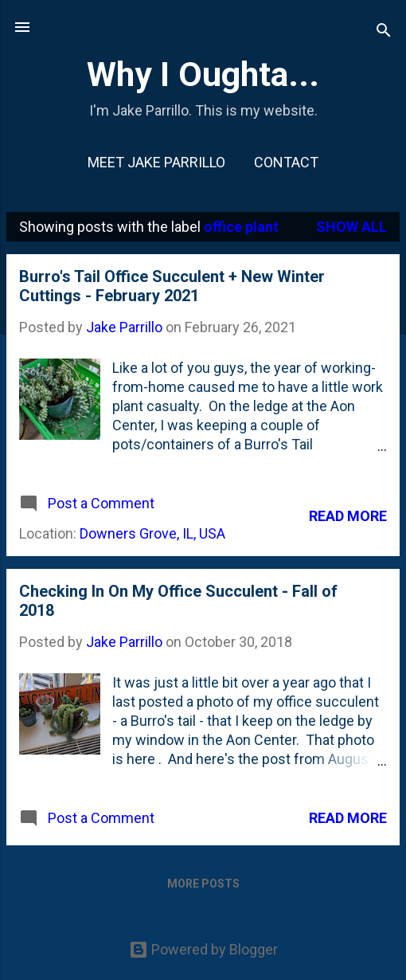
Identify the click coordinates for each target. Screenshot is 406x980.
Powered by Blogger (203, 949)
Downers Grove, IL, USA (152, 533)
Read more (348, 516)
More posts (203, 884)
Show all (351, 227)
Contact (286, 162)
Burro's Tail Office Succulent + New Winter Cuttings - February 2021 (172, 286)
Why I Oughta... (203, 74)
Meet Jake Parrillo (156, 162)
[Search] (384, 32)
